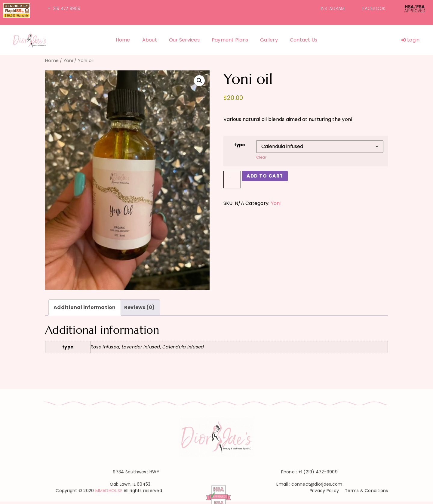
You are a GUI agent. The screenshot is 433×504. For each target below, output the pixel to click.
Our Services (184, 40)
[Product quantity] (232, 180)
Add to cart (266, 176)
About (150, 40)
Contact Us (304, 40)
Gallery (269, 40)
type (240, 145)
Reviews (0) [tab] (140, 307)
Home (123, 40)
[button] (199, 81)
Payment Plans (230, 40)
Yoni (68, 60)
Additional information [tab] (85, 307)
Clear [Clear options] (261, 157)
